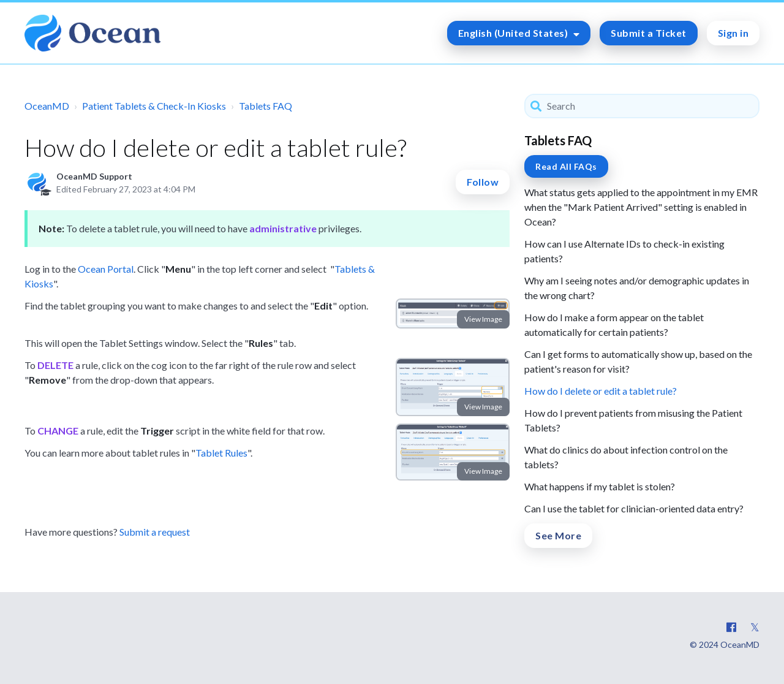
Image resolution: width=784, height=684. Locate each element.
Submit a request (155, 532)
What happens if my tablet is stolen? (600, 486)
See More (558, 535)
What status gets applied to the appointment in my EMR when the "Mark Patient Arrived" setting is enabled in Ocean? (641, 207)
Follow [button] (483, 182)
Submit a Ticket (649, 33)
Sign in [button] (733, 33)
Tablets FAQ (266, 106)
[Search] (642, 106)
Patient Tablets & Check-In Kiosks (154, 106)
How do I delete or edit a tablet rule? (601, 391)
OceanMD (47, 106)
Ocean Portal (106, 269)
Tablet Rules (221, 453)
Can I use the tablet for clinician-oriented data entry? (634, 508)
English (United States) (514, 33)
